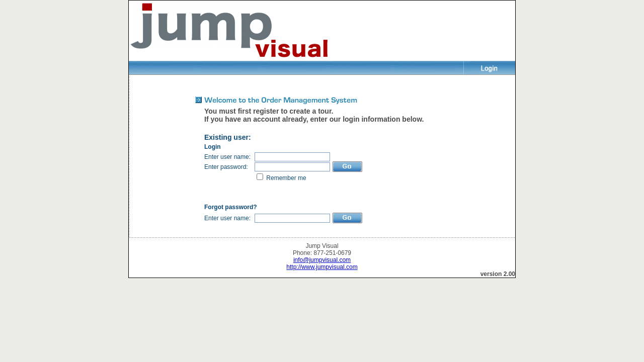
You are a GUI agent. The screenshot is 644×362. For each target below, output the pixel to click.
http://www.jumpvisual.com (322, 267)
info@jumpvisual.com (322, 260)
